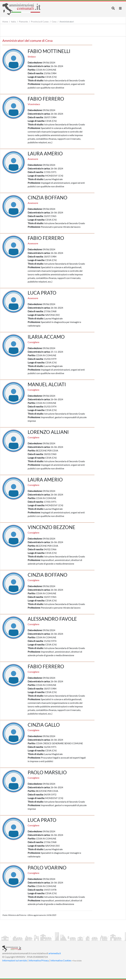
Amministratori (67, 22)
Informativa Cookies (61, 960)
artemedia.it (55, 953)
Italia (13, 22)
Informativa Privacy (39, 960)
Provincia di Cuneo (40, 22)
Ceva (54, 22)
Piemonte (23, 22)
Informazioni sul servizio (15, 960)
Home (5, 22)
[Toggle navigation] (113, 8)
